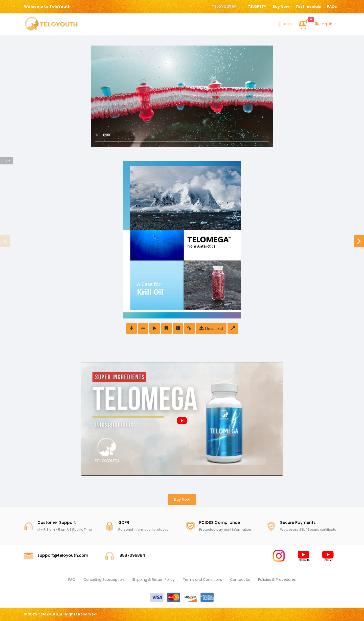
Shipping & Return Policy (153, 580)
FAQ (72, 580)
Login (284, 24)
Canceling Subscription (104, 580)
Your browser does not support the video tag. (182, 96)
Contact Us (240, 580)
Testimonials (308, 7)
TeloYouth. (49, 614)
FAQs (332, 7)
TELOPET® (257, 7)
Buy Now (281, 7)
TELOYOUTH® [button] (224, 7)
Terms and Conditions (202, 580)
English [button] (324, 24)
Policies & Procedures (277, 580)
